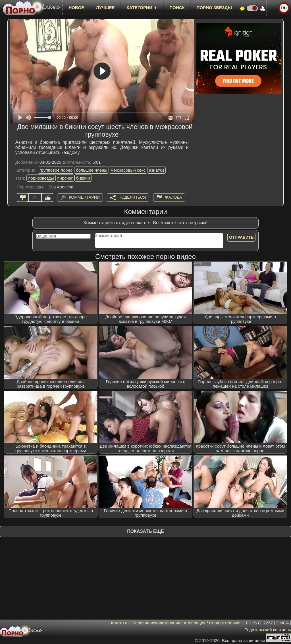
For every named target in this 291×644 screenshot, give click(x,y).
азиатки (156, 170)
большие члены (92, 170)
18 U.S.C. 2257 (258, 623)
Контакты (120, 623)
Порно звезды (214, 8)
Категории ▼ (142, 8)
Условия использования (157, 623)
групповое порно (56, 170)
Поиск (177, 8)
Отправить (241, 237)
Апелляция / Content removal (212, 623)
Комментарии (84, 197)
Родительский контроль (268, 630)
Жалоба (173, 197)
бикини (83, 178)
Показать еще (145, 531)
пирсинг (65, 178)
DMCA (283, 623)
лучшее (105, 8)
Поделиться (132, 197)
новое (76, 8)
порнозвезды (41, 178)
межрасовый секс (128, 170)
